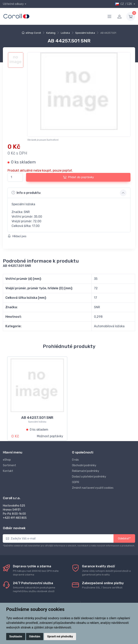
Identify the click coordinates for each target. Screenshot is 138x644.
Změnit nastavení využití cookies (93, 488)
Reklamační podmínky (86, 471)
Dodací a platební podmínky (89, 477)
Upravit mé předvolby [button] (60, 636)
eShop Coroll (33, 33)
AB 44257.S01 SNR (37, 418)
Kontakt (8, 471)
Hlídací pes (17, 236)
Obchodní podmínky (84, 465)
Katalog (51, 33)
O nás (75, 460)
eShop (7, 460)
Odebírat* (124, 538)
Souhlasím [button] (16, 636)
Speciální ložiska (85, 33)
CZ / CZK (124, 4)
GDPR (76, 482)
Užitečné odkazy (13, 4)
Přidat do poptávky (78, 177)
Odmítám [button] (35, 636)
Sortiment (9, 465)
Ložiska (65, 33)
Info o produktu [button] (26, 193)
